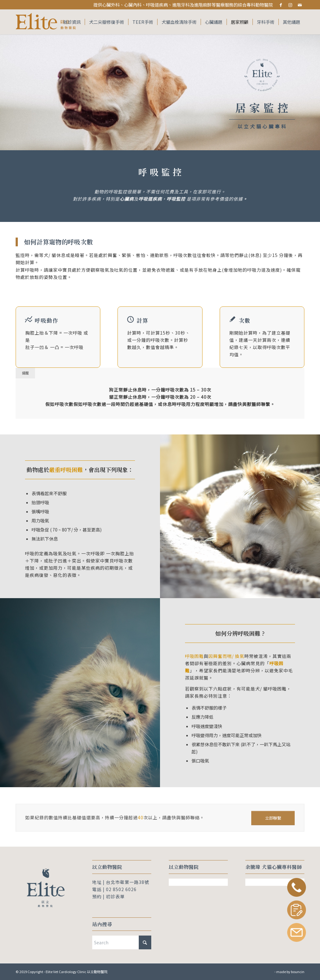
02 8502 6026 (121, 889)
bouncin (298, 972)
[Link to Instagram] (290, 5)
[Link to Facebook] (281, 5)
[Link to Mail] (300, 5)
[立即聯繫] (273, 827)
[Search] (122, 942)
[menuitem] (72, 22)
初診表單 (115, 896)
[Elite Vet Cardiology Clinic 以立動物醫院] (47, 22)
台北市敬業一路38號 (127, 882)
